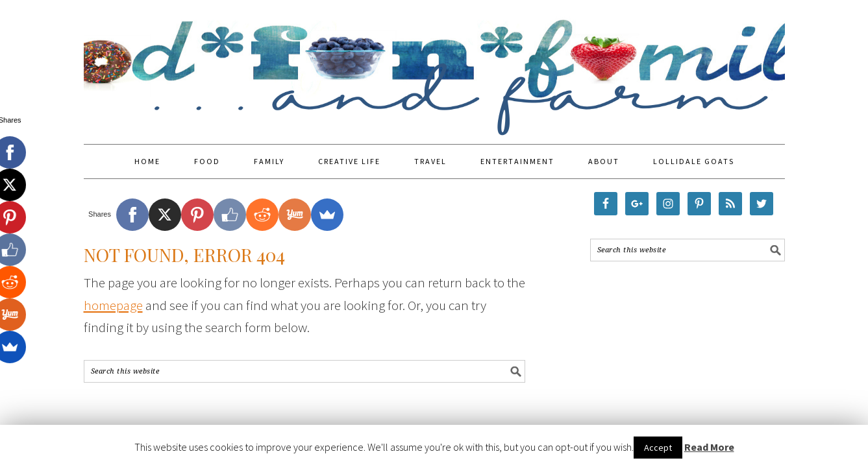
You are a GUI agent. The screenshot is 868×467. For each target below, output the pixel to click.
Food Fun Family (434, 66)
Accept (658, 448)
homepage (113, 305)
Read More (709, 447)
